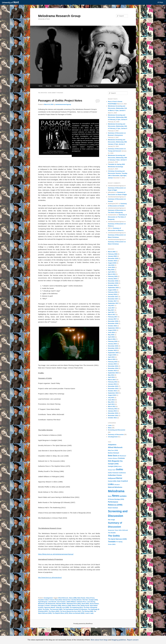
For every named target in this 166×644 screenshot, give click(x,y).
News (110, 428)
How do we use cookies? (95, 640)
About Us (48, 86)
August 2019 (112, 263)
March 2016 (112, 339)
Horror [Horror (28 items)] (119, 478)
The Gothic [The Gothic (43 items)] (114, 536)
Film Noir (85, 600)
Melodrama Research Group (59, 16)
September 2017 (113, 303)
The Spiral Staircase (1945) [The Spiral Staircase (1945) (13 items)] (117, 539)
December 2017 (113, 297)
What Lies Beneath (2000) (77, 613)
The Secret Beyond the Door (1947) (71, 611)
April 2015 (111, 357)
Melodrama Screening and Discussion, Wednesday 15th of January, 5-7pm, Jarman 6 (117, 158)
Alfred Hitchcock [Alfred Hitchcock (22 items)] (115, 447)
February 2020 (113, 254)
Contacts (57, 86)
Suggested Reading (92, 86)
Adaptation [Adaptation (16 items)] (112, 445)
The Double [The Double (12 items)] (112, 533)
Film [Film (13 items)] (121, 461)
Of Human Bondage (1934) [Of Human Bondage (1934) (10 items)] (116, 499)
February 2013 (113, 409)
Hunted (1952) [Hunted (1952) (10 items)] (112, 481)
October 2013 (112, 391)
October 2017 (112, 301)
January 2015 (112, 364)
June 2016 (111, 332)
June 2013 (111, 400)
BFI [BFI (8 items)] (119, 456)
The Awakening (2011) (76, 607)
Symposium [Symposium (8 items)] (111, 530)
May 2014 (111, 375)
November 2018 (113, 283)
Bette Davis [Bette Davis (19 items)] (113, 456)
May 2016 (111, 335)
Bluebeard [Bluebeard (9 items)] (123, 456)
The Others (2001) (54, 611)
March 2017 (112, 315)
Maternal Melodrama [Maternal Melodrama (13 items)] (115, 487)
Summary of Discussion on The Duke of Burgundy (117, 217)
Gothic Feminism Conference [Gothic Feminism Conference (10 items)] (117, 473)
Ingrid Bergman (43, 602)
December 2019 (113, 258)
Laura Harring (91, 602)
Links (65, 86)
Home (40, 86)
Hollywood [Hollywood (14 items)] (112, 478)
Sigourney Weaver (50, 607)
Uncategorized (48, 598)
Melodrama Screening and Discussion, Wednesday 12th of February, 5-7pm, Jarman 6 (118, 126)
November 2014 (113, 368)
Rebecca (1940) (67, 606)
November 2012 (113, 415)
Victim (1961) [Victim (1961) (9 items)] (112, 544)
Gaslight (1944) (93, 600)
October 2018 (112, 285)
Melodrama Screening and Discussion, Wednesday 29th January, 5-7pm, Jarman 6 (117, 142)
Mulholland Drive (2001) (74, 604)
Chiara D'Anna (90, 598)
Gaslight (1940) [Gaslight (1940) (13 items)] (113, 464)
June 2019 (111, 267)
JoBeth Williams (71, 602)
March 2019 (112, 274)
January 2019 (112, 279)
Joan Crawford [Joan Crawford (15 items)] (122, 481)
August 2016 (112, 330)
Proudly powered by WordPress (83, 624)
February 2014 (113, 382)
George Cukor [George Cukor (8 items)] (112, 470)
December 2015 (113, 346)
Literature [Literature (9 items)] (117, 485)
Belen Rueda (81, 598)
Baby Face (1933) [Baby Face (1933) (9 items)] (113, 450)
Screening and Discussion (117, 430)
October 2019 (112, 261)
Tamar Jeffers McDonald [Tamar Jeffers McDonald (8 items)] (121, 530)
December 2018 (113, 281)
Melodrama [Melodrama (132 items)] (116, 491)
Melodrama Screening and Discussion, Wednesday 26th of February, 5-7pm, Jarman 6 (118, 117)
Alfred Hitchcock (63, 598)
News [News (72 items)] (116, 496)
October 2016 (112, 326)
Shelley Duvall (85, 606)
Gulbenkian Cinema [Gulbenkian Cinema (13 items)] (115, 475)
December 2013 (113, 386)
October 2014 (112, 371)
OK (119, 641)
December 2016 (113, 321)
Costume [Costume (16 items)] (121, 458)
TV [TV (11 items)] (117, 542)
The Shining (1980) (87, 611)
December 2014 (113, 366)
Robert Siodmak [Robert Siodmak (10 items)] (113, 508)
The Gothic (46, 609)
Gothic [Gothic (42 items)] (120, 469)
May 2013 (111, 402)
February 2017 (113, 317)
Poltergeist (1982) (56, 606)
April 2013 (111, 404)
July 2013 (111, 398)
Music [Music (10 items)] (110, 496)
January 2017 (112, 319)
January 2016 (112, 344)
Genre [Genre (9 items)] (120, 466)
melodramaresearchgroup (63, 104)
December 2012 (113, 413)
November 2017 (113, 299)
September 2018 (113, 288)
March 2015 (112, 359)
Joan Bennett (52, 602)
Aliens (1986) (73, 598)
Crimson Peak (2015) (56, 600)
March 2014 (112, 380)
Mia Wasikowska (50, 604)
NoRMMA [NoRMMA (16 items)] (123, 496)
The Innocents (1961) (56, 609)
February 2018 (113, 292)
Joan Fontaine (61, 602)
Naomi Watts (85, 604)
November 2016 (113, 323)
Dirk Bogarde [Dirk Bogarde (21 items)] (114, 461)
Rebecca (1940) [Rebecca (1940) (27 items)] (115, 505)
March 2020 (112, 252)
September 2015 (113, 353)
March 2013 (112, 406)
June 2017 (111, 308)
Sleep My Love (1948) (62, 607)
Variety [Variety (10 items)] (120, 542)
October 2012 (112, 418)
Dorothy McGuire (77, 600)
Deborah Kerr (67, 600)
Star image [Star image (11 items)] (111, 520)
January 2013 (112, 411)
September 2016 (113, 328)
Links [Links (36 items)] (111, 484)
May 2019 (111, 270)
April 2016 (111, 337)
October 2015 (112, 350)
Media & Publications (76, 86)
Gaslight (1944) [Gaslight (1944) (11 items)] (113, 466)
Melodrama (41, 604)
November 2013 (113, 389)
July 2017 (111, 305)
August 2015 (112, 355)
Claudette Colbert (43, 600)
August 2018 (112, 290)
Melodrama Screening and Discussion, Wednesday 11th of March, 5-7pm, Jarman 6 (117, 108)
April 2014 (111, 377)
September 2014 (113, 373)
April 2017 (111, 312)
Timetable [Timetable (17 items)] (112, 542)
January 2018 (112, 294)
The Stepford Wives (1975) (60, 613)
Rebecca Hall (76, 606)
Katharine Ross (81, 602)
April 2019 (111, 272)
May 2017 (111, 310)
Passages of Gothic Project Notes (60, 101)
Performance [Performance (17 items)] (113, 502)
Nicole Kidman (94, 604)
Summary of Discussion (116, 434)
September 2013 (113, 393)
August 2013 (112, 395)
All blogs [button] (160, 2)
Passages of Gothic (44, 606)
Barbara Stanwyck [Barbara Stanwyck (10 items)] (114, 453)
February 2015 (113, 362)
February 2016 (113, 341)
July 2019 (111, 265)
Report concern (130, 640)
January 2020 (112, 256)
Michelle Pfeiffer (61, 604)
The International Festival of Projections (75, 609)
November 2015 (113, 348)
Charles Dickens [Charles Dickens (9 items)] (113, 458)
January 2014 (112, 384)
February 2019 (113, 276)
